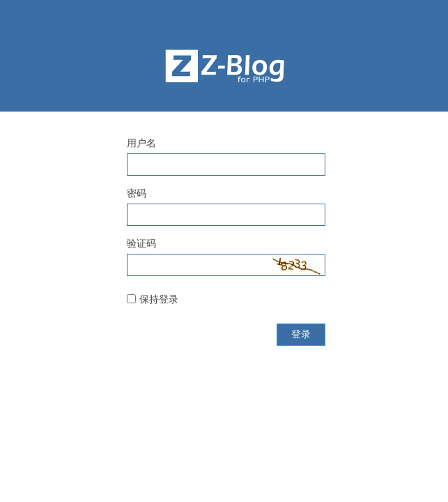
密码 (137, 193)
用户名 (141, 143)
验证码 (141, 243)
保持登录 (159, 299)
